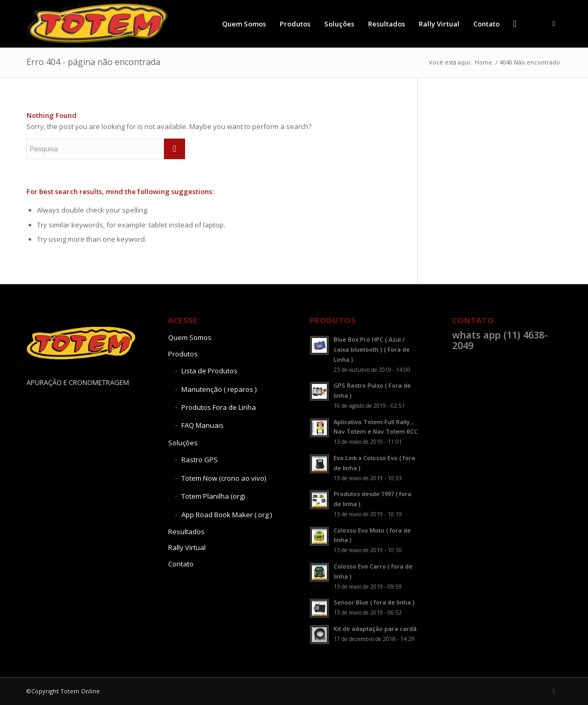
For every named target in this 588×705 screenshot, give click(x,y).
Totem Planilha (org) (213, 496)
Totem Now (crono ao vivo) (224, 478)
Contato (181, 564)
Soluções (183, 443)
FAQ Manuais (203, 425)
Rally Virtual (187, 547)
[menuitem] (244, 24)
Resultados (186, 532)
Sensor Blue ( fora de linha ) (374, 602)
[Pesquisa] (515, 24)
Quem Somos (190, 337)
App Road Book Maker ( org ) (227, 515)
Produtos (183, 354)
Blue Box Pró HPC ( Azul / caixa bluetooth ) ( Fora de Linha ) (372, 349)
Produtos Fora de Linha (219, 407)
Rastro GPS (200, 460)
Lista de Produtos (209, 371)
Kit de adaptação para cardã (375, 629)
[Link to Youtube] (554, 23)
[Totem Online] (99, 24)
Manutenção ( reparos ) (219, 389)
